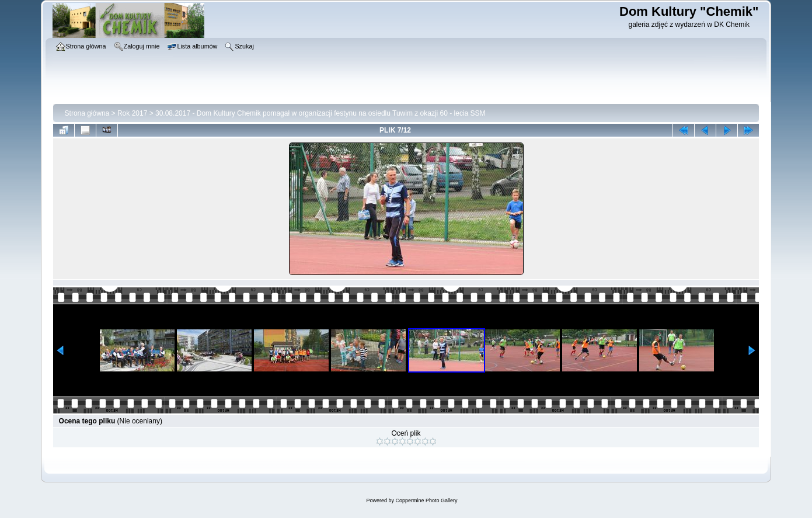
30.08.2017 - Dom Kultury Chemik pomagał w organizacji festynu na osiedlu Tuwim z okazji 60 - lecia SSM (320, 113)
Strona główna (87, 113)
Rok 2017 (132, 113)
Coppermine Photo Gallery (426, 500)
